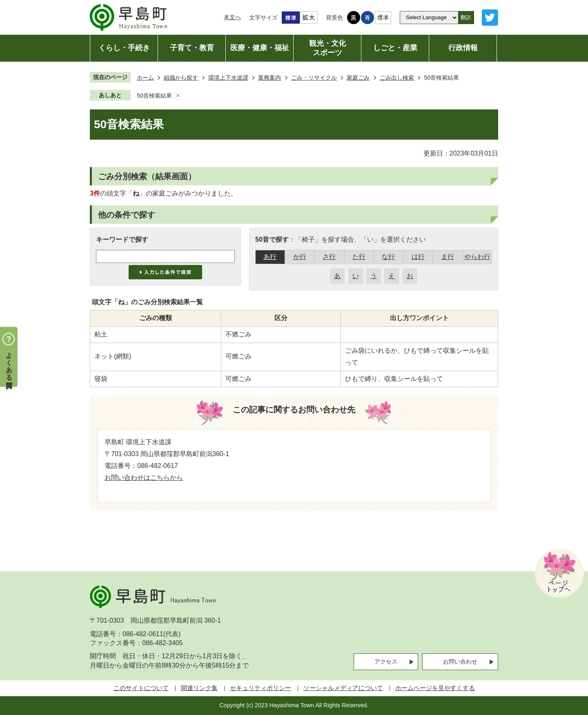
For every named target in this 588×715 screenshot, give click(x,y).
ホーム (145, 78)
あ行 (270, 257)
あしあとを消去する (178, 96)
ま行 (448, 257)
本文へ (232, 17)
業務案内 (269, 78)
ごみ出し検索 (397, 78)
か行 (300, 257)
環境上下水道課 (228, 78)
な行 (388, 257)
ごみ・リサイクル (314, 78)
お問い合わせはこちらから (144, 478)
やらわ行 (477, 257)
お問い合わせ (460, 662)
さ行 (329, 257)
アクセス (386, 662)
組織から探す (181, 78)
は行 (418, 257)
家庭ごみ (358, 78)
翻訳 (466, 17)
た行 (359, 257)
